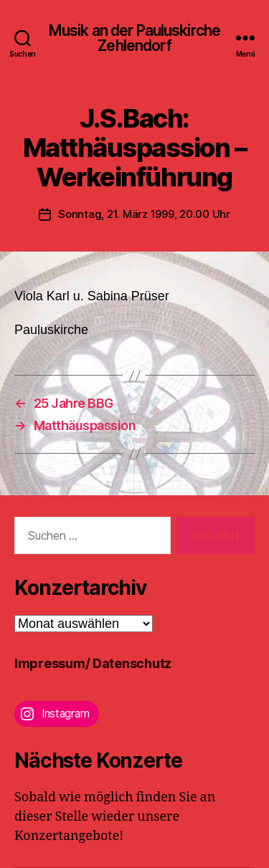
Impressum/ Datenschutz (93, 663)
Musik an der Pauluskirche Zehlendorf (134, 38)
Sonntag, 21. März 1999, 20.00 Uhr (144, 214)
